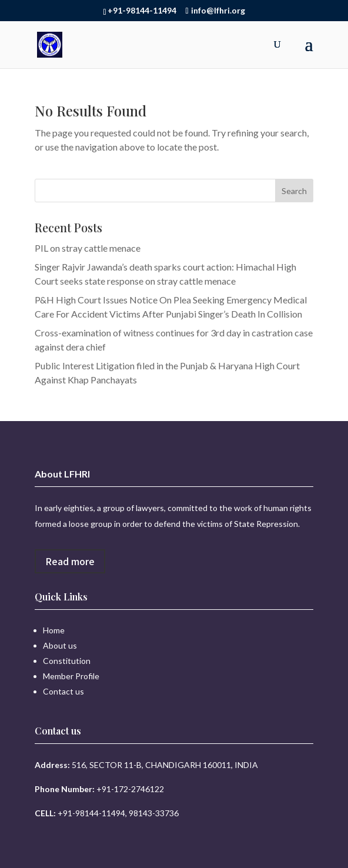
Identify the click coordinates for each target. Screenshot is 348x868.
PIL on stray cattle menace (88, 248)
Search (294, 191)
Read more (70, 561)
